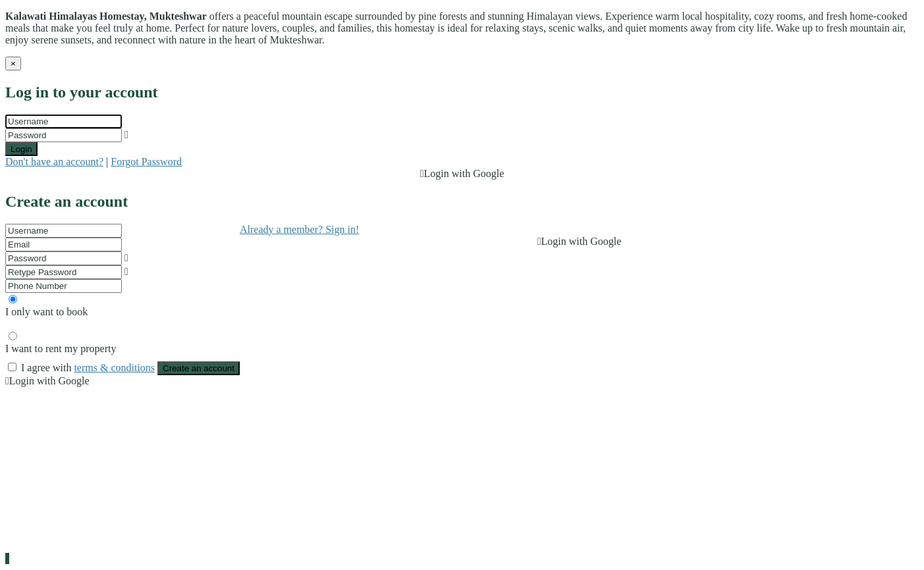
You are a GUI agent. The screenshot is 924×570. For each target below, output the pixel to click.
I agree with (89, 368)
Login (21, 149)
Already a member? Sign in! (299, 229)
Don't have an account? (54, 162)
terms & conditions (114, 368)
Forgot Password (146, 162)
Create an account (199, 368)
